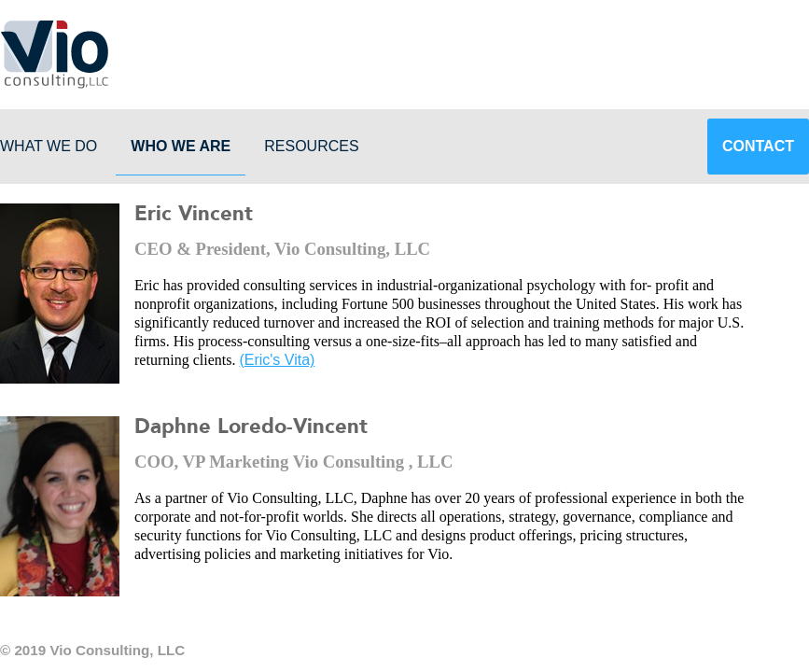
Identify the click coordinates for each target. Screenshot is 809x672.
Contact (758, 146)
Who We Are (181, 146)
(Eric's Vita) (277, 360)
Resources (311, 146)
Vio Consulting (54, 54)
